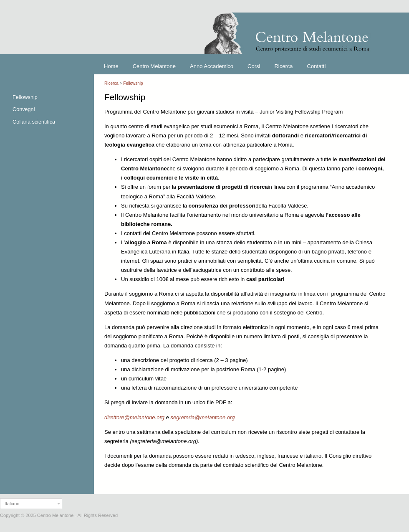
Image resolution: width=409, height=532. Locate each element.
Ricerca (111, 83)
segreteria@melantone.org (202, 417)
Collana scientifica (34, 122)
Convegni (24, 109)
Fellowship (25, 97)
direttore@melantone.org (134, 417)
